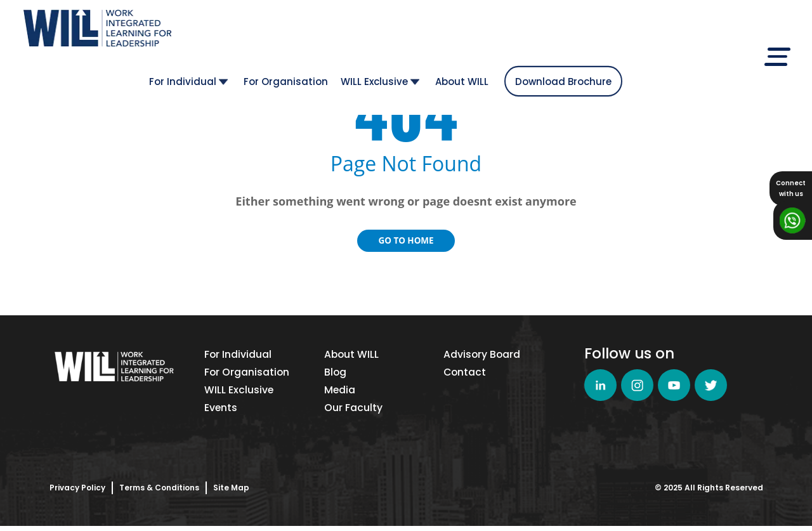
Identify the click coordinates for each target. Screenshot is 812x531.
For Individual (321, 33)
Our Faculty (353, 412)
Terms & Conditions (159, 493)
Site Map (231, 493)
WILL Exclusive (513, 33)
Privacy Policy (77, 493)
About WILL (594, 33)
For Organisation (418, 33)
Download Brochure (696, 33)
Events (221, 412)
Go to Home (406, 240)
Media (340, 393)
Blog (336, 374)
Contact (465, 374)
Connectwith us (791, 188)
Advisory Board (482, 355)
